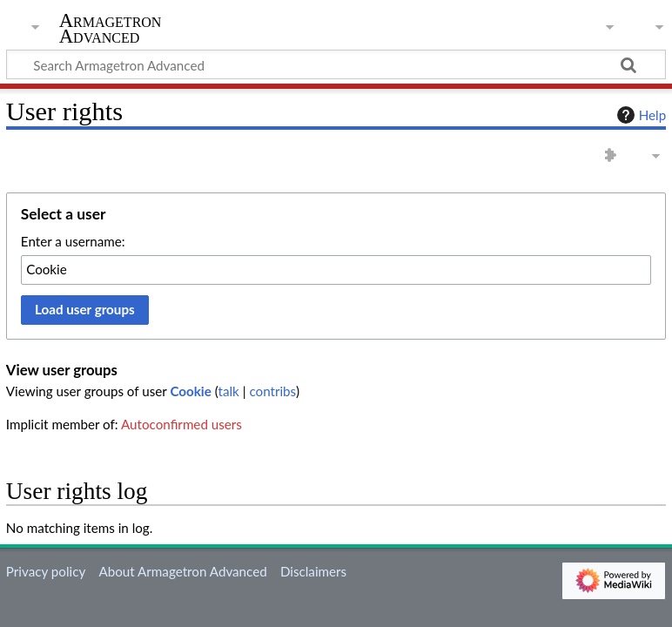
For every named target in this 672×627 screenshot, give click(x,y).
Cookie (190, 391)
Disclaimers (313, 571)
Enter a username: (73, 241)
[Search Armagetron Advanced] (336, 64)
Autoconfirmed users (181, 424)
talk (229, 391)
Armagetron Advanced (111, 29)
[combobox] (336, 270)
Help (639, 115)
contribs (272, 391)
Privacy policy (46, 571)
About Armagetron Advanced (182, 571)
